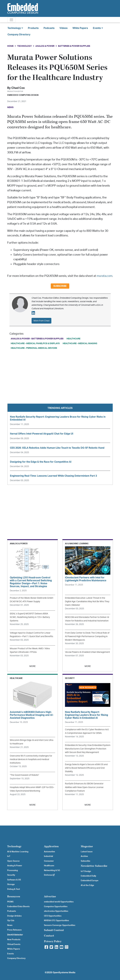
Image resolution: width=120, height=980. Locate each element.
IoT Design (86, 871)
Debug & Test (14, 889)
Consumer (49, 861)
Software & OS (14, 880)
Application (51, 846)
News (10, 925)
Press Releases (14, 930)
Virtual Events (14, 944)
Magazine (87, 846)
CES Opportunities (53, 916)
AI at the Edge (87, 885)
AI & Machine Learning (18, 852)
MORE (32, 666)
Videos (64, 28)
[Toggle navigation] (11, 20)
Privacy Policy (53, 941)
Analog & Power (45, 46)
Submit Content (54, 930)
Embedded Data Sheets (18, 907)
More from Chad (41, 321)
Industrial (48, 856)
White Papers (80, 28)
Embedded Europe (90, 881)
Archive (84, 856)
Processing (12, 870)
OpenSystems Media (64, 973)
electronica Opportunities (56, 911)
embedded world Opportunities (59, 902)
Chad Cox (18, 88)
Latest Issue (87, 852)
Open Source (13, 861)
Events (10, 954)
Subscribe (60, 286)
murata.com (105, 276)
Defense (49, 875)
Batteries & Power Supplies (74, 46)
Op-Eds (11, 921)
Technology (24, 46)
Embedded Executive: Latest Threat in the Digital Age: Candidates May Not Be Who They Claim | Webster (87, 602)
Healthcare (73, 339)
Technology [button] (15, 28)
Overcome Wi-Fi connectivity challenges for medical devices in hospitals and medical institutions (31, 759)
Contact (49, 936)
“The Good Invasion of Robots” (24, 775)
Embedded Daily (88, 876)
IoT (9, 856)
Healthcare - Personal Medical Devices (34, 348)
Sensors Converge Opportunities (60, 925)
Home (10, 46)
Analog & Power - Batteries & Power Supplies (37, 339)
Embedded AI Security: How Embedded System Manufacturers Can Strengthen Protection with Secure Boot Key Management (88, 749)
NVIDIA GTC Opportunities (56, 921)
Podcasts (49, 28)
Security (11, 875)
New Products (14, 940)
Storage (11, 884)
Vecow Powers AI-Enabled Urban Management (87, 652)
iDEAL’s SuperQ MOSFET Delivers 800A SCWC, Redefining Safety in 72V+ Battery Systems (30, 617)
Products (33, 28)
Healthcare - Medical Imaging (80, 343)
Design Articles (14, 916)
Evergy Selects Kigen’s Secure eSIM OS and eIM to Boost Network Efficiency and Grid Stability (86, 768)
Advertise (50, 896)
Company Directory (19, 35)
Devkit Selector (15, 935)
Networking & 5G (52, 870)
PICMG (10, 902)
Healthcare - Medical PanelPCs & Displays (35, 343)
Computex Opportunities (56, 907)
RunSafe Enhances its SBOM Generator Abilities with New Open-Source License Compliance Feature (84, 787)
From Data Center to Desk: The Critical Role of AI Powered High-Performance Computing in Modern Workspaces (87, 636)
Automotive (50, 852)
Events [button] (98, 28)
